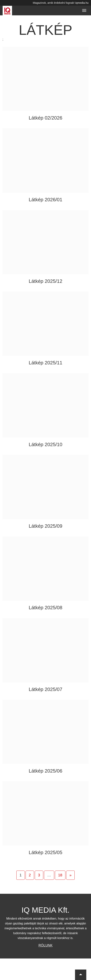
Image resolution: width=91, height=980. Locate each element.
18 (60, 875)
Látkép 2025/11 (46, 363)
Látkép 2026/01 (46, 200)
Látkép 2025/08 (46, 608)
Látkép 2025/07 (46, 689)
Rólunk (45, 945)
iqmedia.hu (82, 3)
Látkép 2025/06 (46, 771)
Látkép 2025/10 (46, 444)
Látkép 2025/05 (46, 852)
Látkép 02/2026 (46, 118)
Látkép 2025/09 (46, 526)
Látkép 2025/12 (46, 281)
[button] (81, 975)
